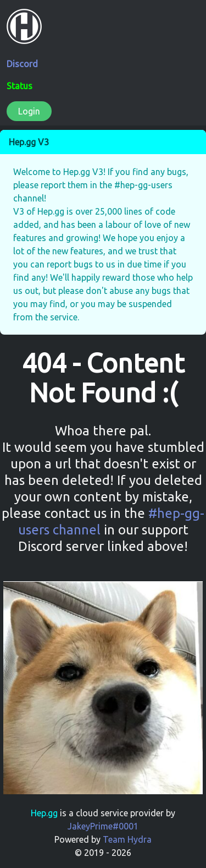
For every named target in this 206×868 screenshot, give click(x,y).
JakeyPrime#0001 (103, 826)
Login (29, 111)
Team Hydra (127, 839)
